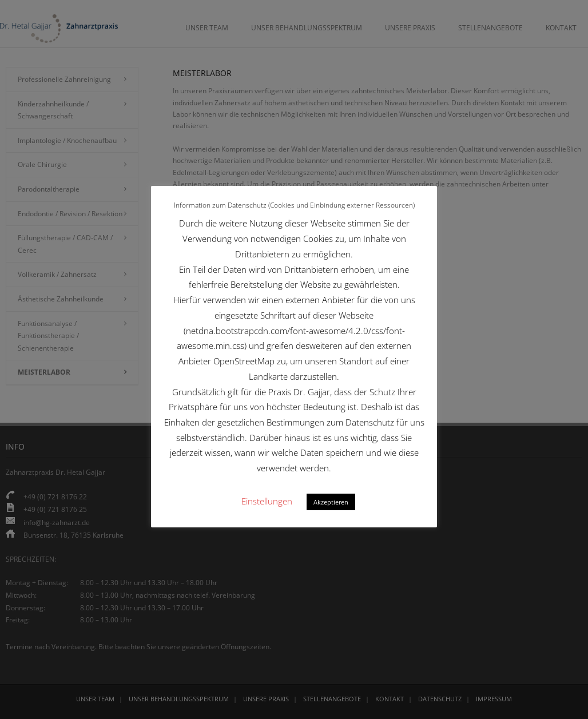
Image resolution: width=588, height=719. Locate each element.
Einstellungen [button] (267, 501)
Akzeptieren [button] (331, 502)
